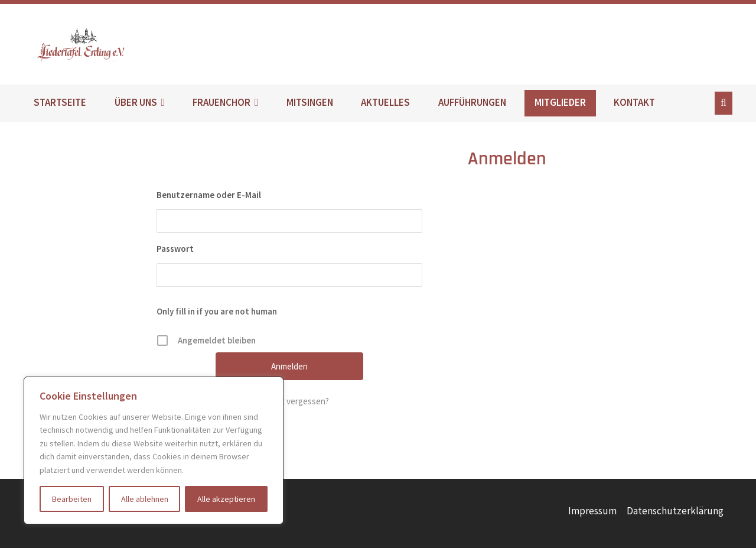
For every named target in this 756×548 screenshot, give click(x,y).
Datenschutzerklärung (675, 511)
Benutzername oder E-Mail (209, 195)
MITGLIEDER (560, 102)
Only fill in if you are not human (217, 311)
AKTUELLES (385, 102)
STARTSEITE (60, 102)
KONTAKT (634, 102)
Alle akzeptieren (226, 499)
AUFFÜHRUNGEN (472, 102)
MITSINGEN (310, 102)
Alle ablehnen (145, 499)
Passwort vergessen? (289, 401)
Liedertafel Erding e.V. (102, 44)
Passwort (175, 249)
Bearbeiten (72, 499)
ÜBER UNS (136, 102)
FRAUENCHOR (221, 102)
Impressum (592, 511)
